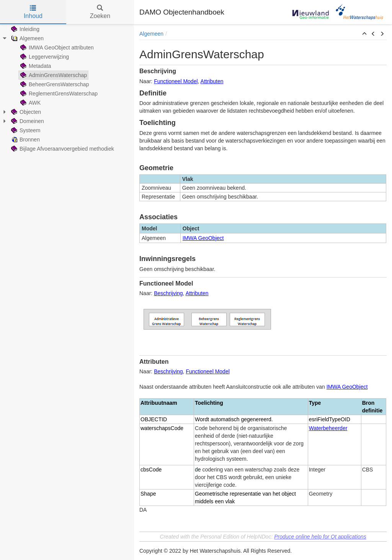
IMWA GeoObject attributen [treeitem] (56, 48)
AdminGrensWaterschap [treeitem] (53, 75)
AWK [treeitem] (30, 103)
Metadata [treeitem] (35, 66)
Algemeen (151, 34)
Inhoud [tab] (33, 12)
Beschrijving (168, 293)
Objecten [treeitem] (25, 112)
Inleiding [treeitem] (24, 29)
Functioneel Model (176, 81)
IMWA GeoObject (203, 238)
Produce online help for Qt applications (320, 537)
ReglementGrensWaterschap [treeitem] (58, 94)
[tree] (67, 89)
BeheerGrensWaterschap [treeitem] (54, 84)
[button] (364, 34)
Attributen (212, 81)
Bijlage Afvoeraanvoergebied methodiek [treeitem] (62, 149)
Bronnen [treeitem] (25, 140)
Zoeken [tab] (100, 12)
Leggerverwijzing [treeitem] (44, 57)
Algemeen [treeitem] (27, 38)
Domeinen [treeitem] (27, 121)
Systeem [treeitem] (25, 130)
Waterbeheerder (328, 428)
